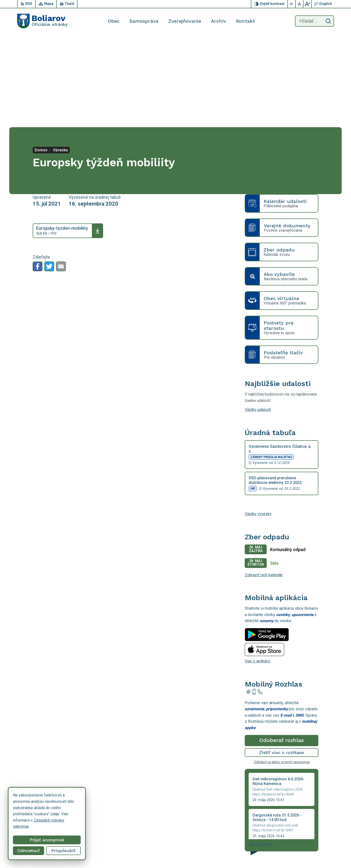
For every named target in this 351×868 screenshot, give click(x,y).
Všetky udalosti (258, 317)
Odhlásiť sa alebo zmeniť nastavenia (282, 669)
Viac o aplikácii (257, 568)
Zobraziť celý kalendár (264, 482)
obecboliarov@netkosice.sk (310, 851)
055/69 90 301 (299, 846)
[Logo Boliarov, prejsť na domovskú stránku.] (42, 21)
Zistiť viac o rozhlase (282, 659)
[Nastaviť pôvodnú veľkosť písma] (300, 4)
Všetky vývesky (258, 421)
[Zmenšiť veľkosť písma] (292, 4)
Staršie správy (261, 751)
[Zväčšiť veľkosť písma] (307, 4)
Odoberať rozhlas (282, 647)
